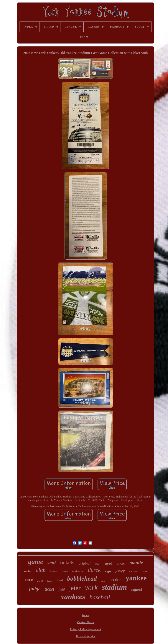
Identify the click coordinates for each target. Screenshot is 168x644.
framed (54, 572)
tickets (67, 562)
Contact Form (86, 622)
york (91, 588)
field (61, 590)
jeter (75, 588)
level (98, 564)
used (108, 563)
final (60, 580)
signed (137, 589)
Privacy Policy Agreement (85, 629)
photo (121, 563)
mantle (136, 563)
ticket (49, 589)
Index (86, 615)
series (28, 571)
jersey (120, 571)
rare (29, 579)
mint (103, 581)
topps (49, 581)
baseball (100, 597)
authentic (78, 571)
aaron (65, 572)
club (41, 570)
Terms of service (86, 636)
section (116, 580)
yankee (136, 578)
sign (108, 571)
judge (35, 589)
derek (94, 570)
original (85, 563)
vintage (133, 571)
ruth (144, 571)
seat (52, 563)
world (40, 581)
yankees (73, 597)
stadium (114, 587)
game (36, 562)
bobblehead (82, 578)
